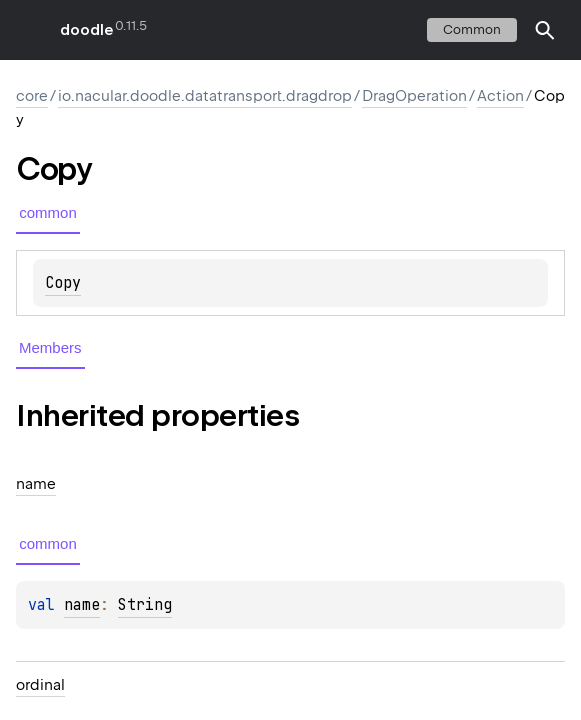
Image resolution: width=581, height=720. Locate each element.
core (32, 96)
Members (50, 347)
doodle (86, 30)
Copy (63, 283)
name (82, 605)
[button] (545, 30)
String (145, 605)
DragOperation (414, 96)
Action (500, 96)
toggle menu (30, 30)
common (472, 29)
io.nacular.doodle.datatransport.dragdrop (205, 96)
